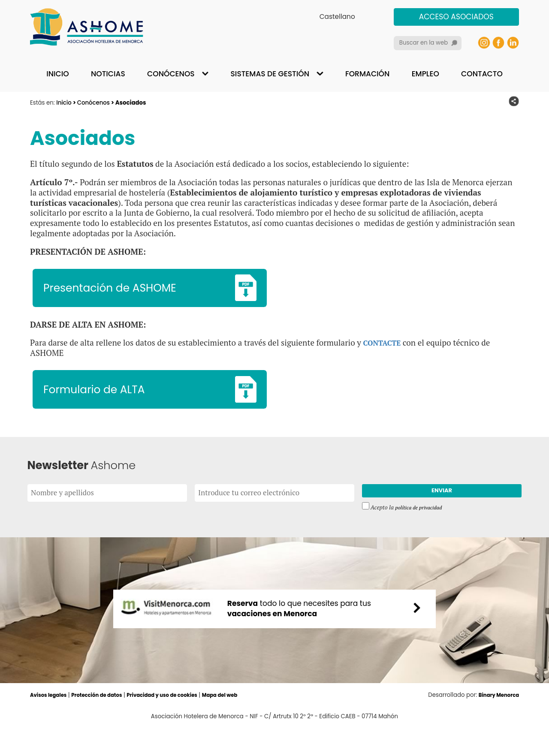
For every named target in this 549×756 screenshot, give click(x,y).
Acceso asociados (456, 17)
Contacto (482, 74)
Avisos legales (51, 724)
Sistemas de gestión (270, 74)
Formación (367, 74)
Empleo (425, 74)
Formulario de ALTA (104, 398)
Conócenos (171, 74)
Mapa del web (246, 724)
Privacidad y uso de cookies (180, 724)
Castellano (337, 17)
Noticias (108, 74)
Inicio (57, 74)
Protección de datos (106, 724)
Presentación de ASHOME (122, 290)
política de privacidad (422, 523)
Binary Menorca (496, 724)
